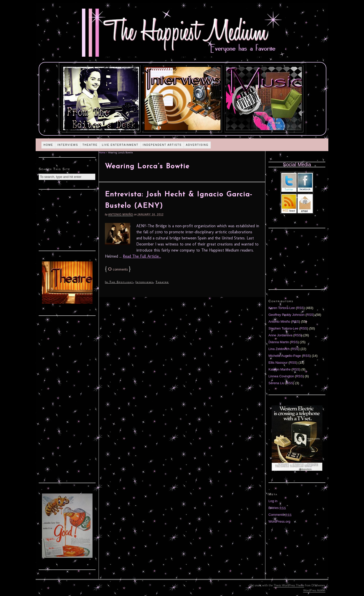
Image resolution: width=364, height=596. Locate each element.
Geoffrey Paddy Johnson (287, 315)
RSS (300, 308)
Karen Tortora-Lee (282, 308)
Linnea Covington (281, 376)
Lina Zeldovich (279, 349)
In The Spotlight (119, 282)
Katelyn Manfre (279, 369)
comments (118, 269)
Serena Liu (276, 383)
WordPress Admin (314, 590)
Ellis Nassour (278, 363)
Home (48, 145)
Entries (277, 508)
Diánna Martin (279, 342)
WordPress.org (279, 521)
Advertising (197, 145)
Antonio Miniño (121, 214)
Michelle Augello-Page (285, 356)
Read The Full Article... (142, 256)
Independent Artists (162, 145)
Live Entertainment (120, 145)
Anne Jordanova (280, 335)
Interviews (68, 145)
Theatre (90, 145)
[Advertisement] (67, 219)
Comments (280, 515)
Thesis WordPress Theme (289, 585)
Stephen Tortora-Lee (283, 328)
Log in (273, 501)
